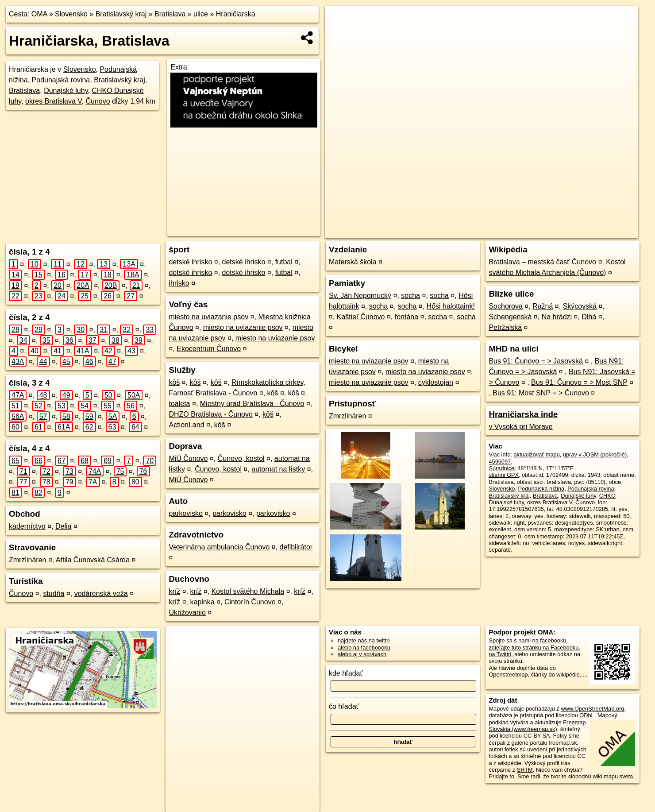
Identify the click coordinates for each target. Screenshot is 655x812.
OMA (39, 14)
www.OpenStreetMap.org (592, 709)
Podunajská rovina (61, 80)
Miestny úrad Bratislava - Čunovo (252, 404)
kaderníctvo (27, 526)
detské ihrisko (190, 262)
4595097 (500, 462)
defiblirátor (296, 547)
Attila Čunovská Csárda (93, 560)
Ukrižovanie (187, 613)
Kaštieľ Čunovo (361, 317)
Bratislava (170, 14)
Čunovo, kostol (241, 458)
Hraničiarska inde (523, 414)
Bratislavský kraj (121, 14)
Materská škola (353, 262)
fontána (406, 317)
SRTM (525, 770)
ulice (201, 14)
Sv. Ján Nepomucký (360, 296)
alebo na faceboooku (364, 648)
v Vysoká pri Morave (520, 427)
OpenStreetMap (470, 232)
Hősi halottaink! (451, 306)
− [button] (340, 35)
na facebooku (549, 640)
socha (410, 296)
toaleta (179, 404)
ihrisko (179, 283)
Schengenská (510, 317)
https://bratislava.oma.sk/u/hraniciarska (591, 232)
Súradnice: (502, 468)
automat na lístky (278, 469)
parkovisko (185, 513)
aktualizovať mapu (536, 454)
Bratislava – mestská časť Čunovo (542, 262)
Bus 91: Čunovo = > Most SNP (579, 382)
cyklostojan (436, 382)
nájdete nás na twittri (364, 640)
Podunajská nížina (541, 489)
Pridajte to (501, 776)
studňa (54, 594)
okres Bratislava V (53, 101)
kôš (174, 382)
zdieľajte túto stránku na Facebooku (534, 648)
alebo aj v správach (362, 654)
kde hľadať (346, 673)
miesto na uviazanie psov (208, 317)
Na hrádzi (557, 317)
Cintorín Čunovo (250, 602)
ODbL (587, 715)
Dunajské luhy (66, 91)
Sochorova (506, 306)
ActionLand (186, 425)
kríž (174, 591)
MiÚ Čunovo (188, 458)
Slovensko (71, 14)
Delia (63, 526)
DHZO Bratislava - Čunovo (210, 414)
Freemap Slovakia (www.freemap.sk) (537, 726)
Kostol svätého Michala (248, 591)
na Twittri (500, 654)
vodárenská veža (101, 594)
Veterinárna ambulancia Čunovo (219, 547)
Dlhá (589, 317)
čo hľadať (344, 706)
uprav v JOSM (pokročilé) (595, 454)
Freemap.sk (516, 232)
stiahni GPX (504, 475)
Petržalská (505, 327)
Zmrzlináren (27, 560)
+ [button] (340, 21)
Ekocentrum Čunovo (209, 349)
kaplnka (202, 602)
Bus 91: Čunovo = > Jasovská (536, 361)
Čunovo (98, 101)
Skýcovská (580, 306)
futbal (284, 262)
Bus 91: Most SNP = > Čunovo (541, 393)
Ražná (543, 306)
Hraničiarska (236, 14)
